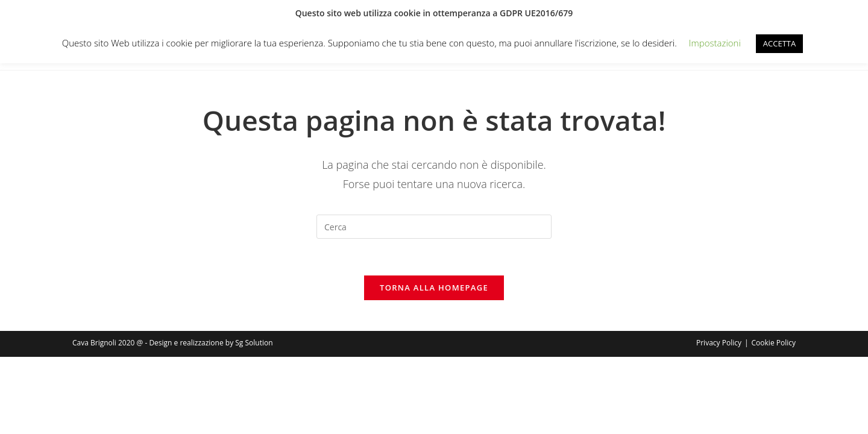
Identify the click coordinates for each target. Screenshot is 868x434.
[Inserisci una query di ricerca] (434, 227)
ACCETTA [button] (779, 43)
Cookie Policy (774, 343)
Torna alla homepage (434, 288)
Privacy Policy (719, 343)
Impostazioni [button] (715, 43)
